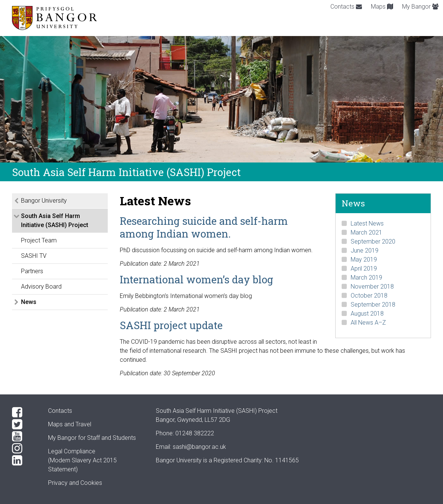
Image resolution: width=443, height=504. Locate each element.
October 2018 (369, 296)
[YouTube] (24, 436)
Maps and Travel (70, 424)
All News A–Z (368, 323)
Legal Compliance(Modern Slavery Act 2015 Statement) (82, 460)
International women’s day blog (197, 279)
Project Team (39, 240)
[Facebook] (24, 412)
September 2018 (373, 305)
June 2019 (365, 250)
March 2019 (366, 278)
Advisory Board (41, 287)
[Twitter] (24, 424)
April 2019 (364, 269)
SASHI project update (171, 325)
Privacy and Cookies (75, 483)
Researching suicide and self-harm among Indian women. (204, 227)
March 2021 (366, 232)
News (29, 302)
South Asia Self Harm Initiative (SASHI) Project (55, 220)
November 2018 (372, 287)
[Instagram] (24, 448)
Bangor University (44, 201)
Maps (382, 7)
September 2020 (373, 241)
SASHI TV (34, 256)
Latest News (367, 223)
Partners (32, 271)
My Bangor (420, 7)
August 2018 (367, 314)
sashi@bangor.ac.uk (199, 447)
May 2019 (364, 260)
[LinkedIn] (24, 460)
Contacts (346, 7)
